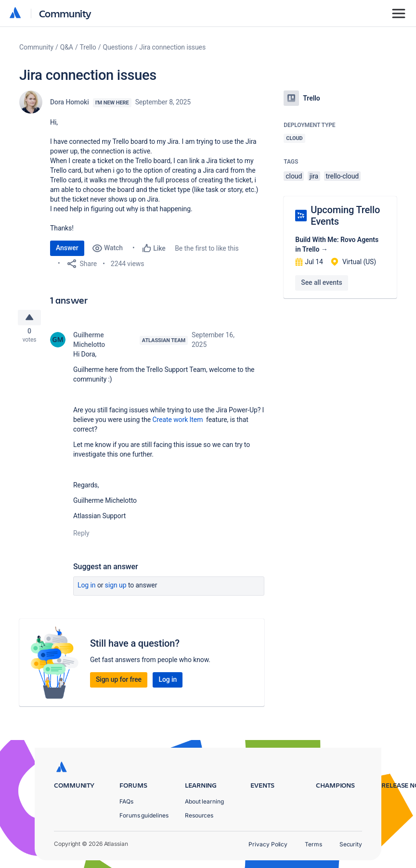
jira (314, 176)
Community (65, 13)
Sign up (116, 588)
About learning (204, 801)
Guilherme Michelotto (89, 343)
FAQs (126, 801)
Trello (88, 47)
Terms (313, 844)
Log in (87, 588)
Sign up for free (119, 682)
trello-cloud (343, 176)
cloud (294, 176)
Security (351, 844)
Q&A (67, 47)
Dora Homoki (70, 102)
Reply (81, 536)
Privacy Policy (268, 844)
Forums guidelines (144, 815)
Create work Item (180, 422)
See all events (321, 282)
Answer (67, 248)
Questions (117, 47)
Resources (199, 815)
